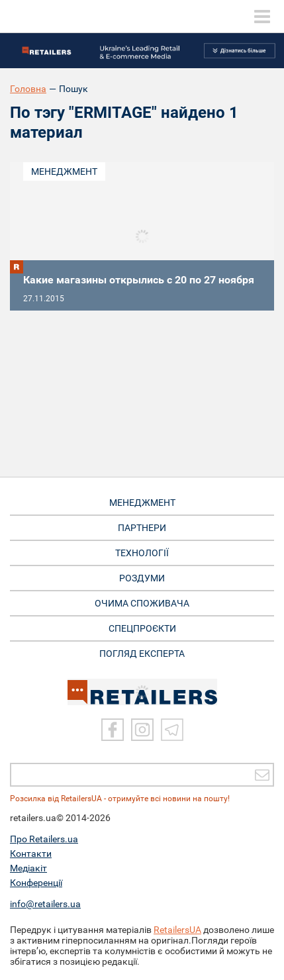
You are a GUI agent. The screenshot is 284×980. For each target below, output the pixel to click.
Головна (28, 89)
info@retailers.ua (45, 904)
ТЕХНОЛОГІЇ (142, 553)
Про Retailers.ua (44, 839)
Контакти (31, 854)
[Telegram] (172, 730)
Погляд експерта (142, 654)
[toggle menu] (262, 17)
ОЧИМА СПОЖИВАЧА (142, 603)
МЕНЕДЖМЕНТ (142, 503)
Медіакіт (28, 868)
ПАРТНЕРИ (142, 528)
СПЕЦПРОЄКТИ (142, 628)
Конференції (36, 883)
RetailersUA (177, 930)
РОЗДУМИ (142, 578)
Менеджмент (64, 171)
